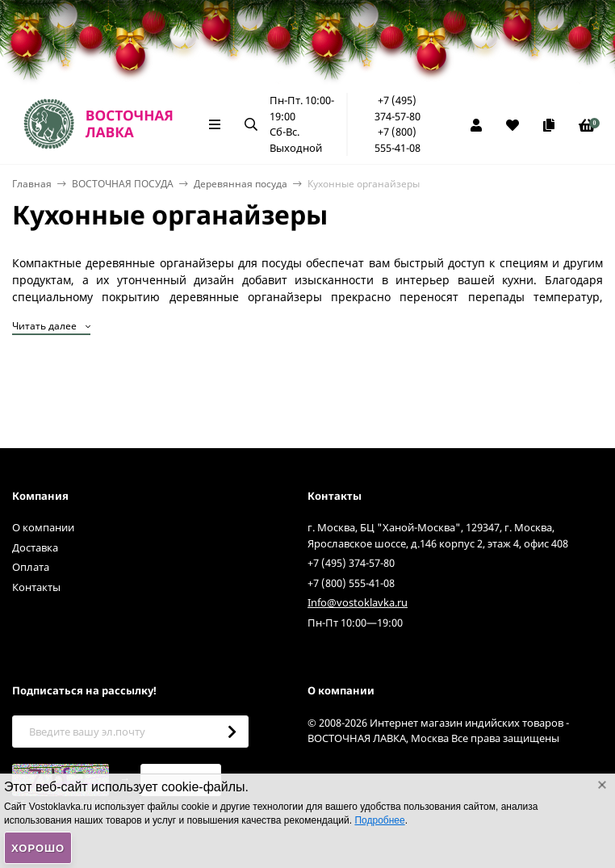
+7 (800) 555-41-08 (397, 140)
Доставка (35, 547)
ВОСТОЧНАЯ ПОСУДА (123, 184)
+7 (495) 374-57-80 (397, 108)
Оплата (31, 567)
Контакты (36, 587)
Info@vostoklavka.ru (358, 602)
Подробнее (379, 820)
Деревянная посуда (241, 184)
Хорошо (38, 848)
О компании (43, 527)
